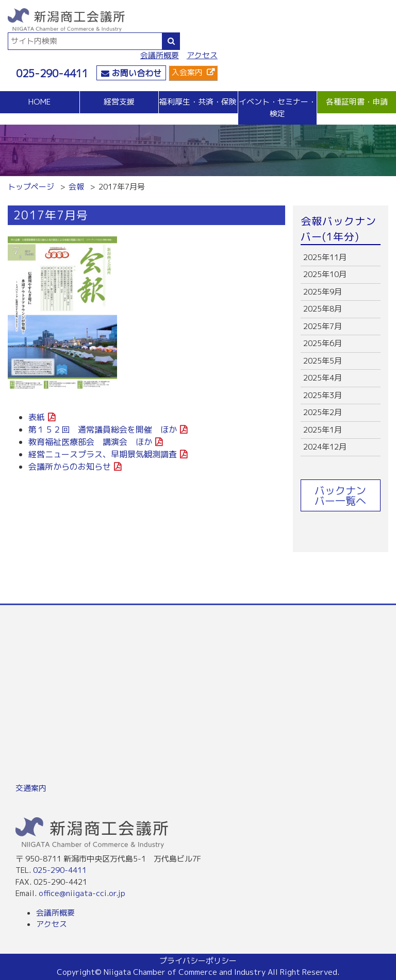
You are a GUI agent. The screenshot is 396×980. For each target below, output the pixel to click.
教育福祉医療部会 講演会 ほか (90, 442)
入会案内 (187, 72)
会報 (76, 187)
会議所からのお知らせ (70, 467)
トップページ (31, 187)
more (340, 258)
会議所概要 (160, 55)
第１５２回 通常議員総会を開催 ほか (103, 429)
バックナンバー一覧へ (340, 495)
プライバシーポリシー (198, 961)
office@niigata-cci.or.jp (82, 893)
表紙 (37, 417)
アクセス (202, 55)
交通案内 (31, 788)
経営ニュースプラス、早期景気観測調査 (103, 454)
